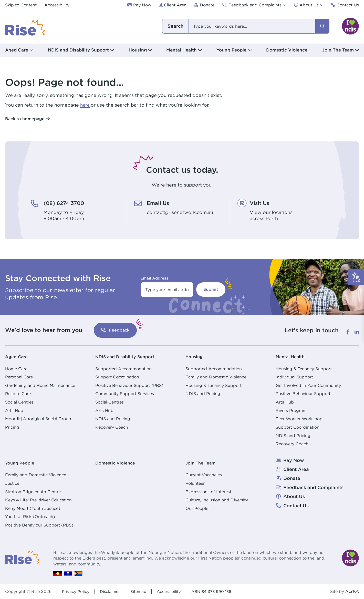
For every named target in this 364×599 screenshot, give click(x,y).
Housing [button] (138, 50)
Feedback (115, 330)
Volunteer (195, 483)
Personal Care (19, 377)
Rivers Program (291, 410)
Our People (197, 508)
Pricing (12, 427)
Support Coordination (117, 377)
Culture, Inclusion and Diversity (217, 500)
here (85, 105)
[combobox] (245, 26)
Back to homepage (25, 118)
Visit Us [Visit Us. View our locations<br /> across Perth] (261, 203)
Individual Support (294, 377)
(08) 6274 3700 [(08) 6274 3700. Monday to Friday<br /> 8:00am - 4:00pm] (66, 203)
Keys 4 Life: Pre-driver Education (38, 500)
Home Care (16, 368)
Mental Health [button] (181, 50)
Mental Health (292, 356)
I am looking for (175, 26)
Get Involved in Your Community (308, 385)
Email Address (154, 278)
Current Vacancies (204, 474)
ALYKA (352, 591)
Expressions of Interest (208, 491)
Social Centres (19, 402)
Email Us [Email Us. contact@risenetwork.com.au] (159, 203)
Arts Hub (14, 410)
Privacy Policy (76, 591)
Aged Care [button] (17, 50)
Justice (12, 483)
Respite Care (18, 394)
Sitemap (140, 591)
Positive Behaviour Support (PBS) (129, 385)
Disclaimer (111, 591)
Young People (21, 463)
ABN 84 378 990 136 (215, 591)
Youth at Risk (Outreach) (30, 517)
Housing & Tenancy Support (214, 385)
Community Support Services (125, 394)
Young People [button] (231, 50)
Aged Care (17, 356)
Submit (211, 289)
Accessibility (171, 591)
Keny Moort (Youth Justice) (33, 508)
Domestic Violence (287, 50)
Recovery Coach (112, 427)
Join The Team (202, 463)
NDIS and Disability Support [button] (78, 50)
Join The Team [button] (338, 50)
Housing (195, 356)
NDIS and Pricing (113, 419)
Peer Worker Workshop (299, 419)
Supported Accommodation (123, 368)
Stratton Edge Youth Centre (33, 491)
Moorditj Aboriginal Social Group (38, 419)
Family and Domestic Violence (216, 377)
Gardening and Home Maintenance (40, 385)
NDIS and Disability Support (128, 356)
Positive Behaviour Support (303, 394)
